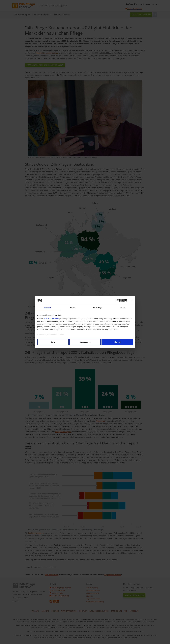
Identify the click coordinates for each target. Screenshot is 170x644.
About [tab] (123, 308)
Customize (85, 342)
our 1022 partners (51, 319)
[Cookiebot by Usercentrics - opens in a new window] (117, 300)
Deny (53, 342)
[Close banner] (132, 300)
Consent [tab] (47, 308)
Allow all (117, 342)
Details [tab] (73, 308)
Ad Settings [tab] (97, 308)
